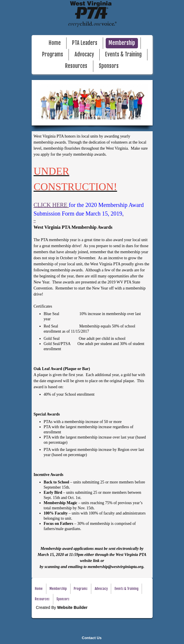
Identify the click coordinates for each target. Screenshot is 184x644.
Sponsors (109, 66)
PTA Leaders (85, 43)
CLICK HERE (51, 205)
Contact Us (92, 638)
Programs (53, 55)
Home (55, 43)
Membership (122, 43)
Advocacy (84, 55)
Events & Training (123, 55)
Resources (76, 66)
